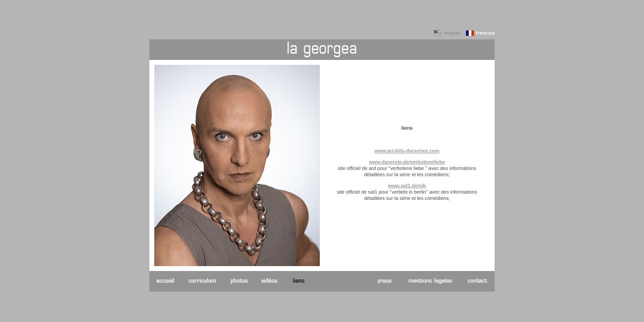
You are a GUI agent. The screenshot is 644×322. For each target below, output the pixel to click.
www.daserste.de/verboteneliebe (407, 162)
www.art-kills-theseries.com (407, 151)
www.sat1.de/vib (407, 186)
